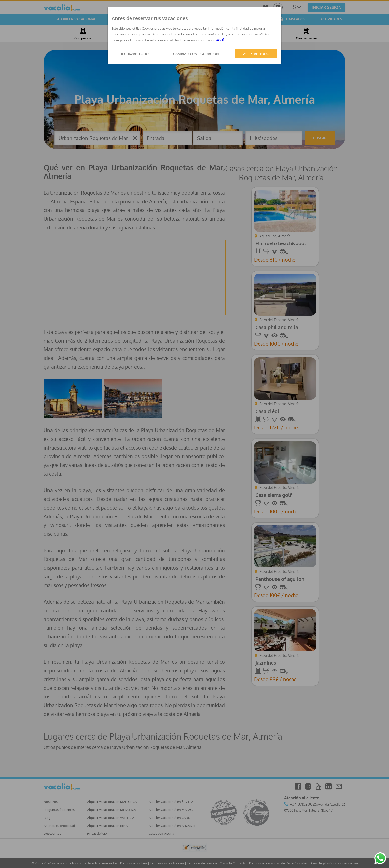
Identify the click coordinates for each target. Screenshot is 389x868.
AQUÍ (220, 40)
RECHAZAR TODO (134, 54)
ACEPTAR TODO (256, 54)
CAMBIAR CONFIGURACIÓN (196, 54)
